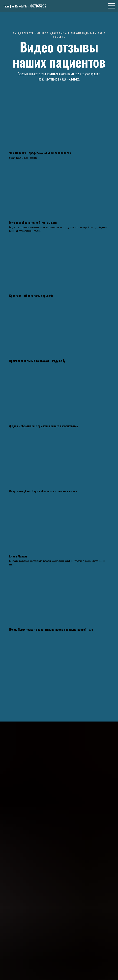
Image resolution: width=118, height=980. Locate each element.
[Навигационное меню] (111, 6)
